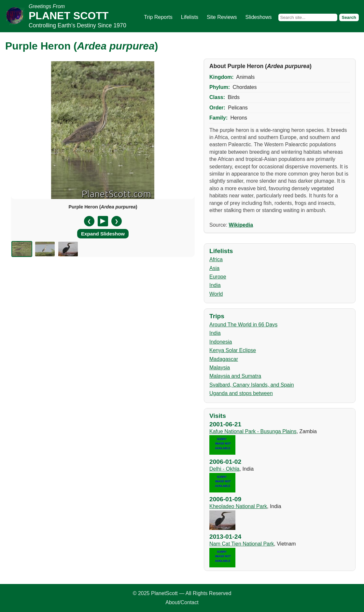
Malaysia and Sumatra (235, 376)
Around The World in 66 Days (243, 325)
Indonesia (221, 342)
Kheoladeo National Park (238, 506)
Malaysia (220, 368)
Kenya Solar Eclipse (233, 350)
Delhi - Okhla (224, 469)
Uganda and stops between (241, 393)
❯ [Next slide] (117, 221)
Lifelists (190, 17)
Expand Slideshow (103, 234)
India (215, 285)
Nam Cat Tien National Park (242, 544)
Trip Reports (158, 17)
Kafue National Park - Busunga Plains (253, 431)
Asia (214, 268)
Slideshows (259, 17)
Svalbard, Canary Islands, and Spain (252, 385)
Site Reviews (222, 17)
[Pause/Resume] (103, 221)
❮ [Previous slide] (89, 221)
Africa (216, 259)
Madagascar (224, 359)
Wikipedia (241, 225)
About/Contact (182, 602)
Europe (218, 277)
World (216, 294)
